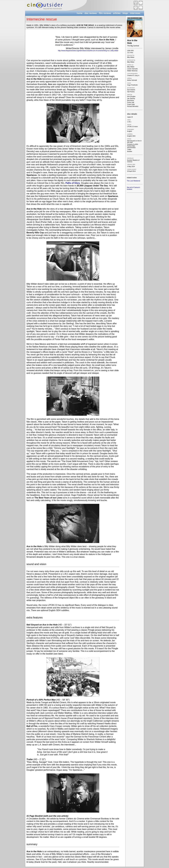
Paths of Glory (73, 183)
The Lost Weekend (134, 181)
